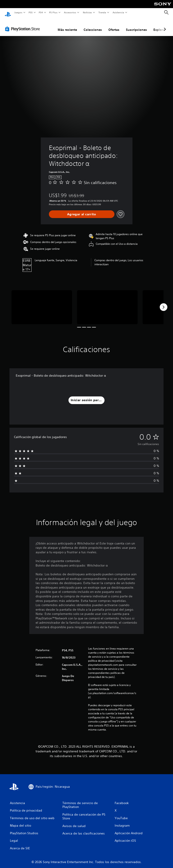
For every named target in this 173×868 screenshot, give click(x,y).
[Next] (164, 303)
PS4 (41, 12)
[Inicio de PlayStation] (8, 13)
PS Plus (53, 12)
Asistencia (118, 12)
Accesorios (70, 12)
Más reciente (67, 25)
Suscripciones (136, 25)
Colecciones (93, 25)
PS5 (31, 12)
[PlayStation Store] (23, 25)
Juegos (18, 12)
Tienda (102, 12)
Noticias (88, 12)
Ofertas (114, 25)
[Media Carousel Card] (42, 303)
